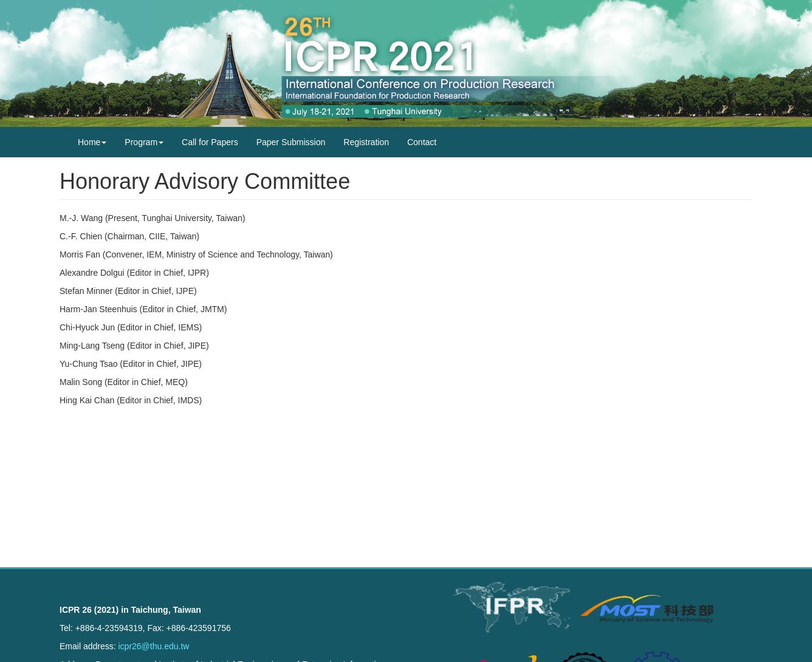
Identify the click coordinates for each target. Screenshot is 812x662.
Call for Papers (210, 142)
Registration (366, 142)
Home (92, 142)
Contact (422, 142)
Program (144, 142)
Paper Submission (291, 142)
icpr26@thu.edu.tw (153, 646)
